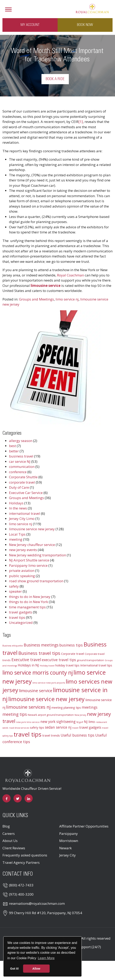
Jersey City (68, 855)
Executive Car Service (26, 493)
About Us (10, 841)
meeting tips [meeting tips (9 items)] (15, 714)
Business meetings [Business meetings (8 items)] (41, 645)
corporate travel (22, 482)
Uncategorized (21, 623)
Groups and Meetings (36, 299)
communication (22, 467)
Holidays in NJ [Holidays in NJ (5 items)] (28, 665)
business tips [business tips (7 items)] (71, 645)
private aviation (22, 571)
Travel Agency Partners (21, 862)
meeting (16, 539)
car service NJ (20, 461)
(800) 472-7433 (21, 885)
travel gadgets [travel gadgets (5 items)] (90, 727)
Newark (65, 848)
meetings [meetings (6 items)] (90, 707)
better (14, 451)
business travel (21, 456)
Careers (9, 834)
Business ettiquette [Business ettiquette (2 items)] (13, 646)
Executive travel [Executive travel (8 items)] (26, 660)
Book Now (85, 25)
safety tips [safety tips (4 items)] (37, 727)
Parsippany (69, 834)
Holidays (16, 503)
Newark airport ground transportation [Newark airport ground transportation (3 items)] (51, 715)
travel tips (17, 617)
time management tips (27, 607)
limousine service (46, 286)
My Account (30, 25)
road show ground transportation (36, 581)
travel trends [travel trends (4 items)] (51, 735)
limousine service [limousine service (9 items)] (36, 691)
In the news (18, 508)
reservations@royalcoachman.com (37, 903)
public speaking (22, 576)
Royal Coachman (70, 275)
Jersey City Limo (22, 519)
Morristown (69, 841)
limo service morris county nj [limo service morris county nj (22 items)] (38, 673)
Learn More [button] (46, 958)
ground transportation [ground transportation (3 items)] (90, 660)
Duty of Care (19, 487)
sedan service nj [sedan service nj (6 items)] (58, 727)
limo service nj (67, 299)
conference (18, 472)
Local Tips (17, 534)
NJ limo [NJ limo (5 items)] (89, 722)
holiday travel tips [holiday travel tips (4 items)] (67, 665)
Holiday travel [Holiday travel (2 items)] (47, 666)
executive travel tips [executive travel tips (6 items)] (59, 660)
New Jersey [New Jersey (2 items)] (80, 715)
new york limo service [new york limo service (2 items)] (28, 722)
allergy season (21, 441)
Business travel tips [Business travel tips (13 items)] (39, 653)
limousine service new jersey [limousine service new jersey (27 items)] (46, 699)
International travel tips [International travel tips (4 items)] (96, 665)
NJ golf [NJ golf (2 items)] (80, 722)
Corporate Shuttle (23, 477)
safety (14, 586)
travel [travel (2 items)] (75, 728)
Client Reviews (14, 848)
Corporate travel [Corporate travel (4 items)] (73, 654)
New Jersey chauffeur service (32, 545)
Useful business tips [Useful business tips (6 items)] (78, 735)
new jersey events (23, 550)
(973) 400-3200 (21, 894)
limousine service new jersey (32, 529)
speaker (15, 591)
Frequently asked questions (25, 855)
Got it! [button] (15, 969)
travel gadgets (21, 612)
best (12, 446)
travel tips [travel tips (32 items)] (28, 734)
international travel (25, 513)
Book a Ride (55, 79)
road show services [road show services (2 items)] (19, 728)
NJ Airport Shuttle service (29, 560)
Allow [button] (36, 969)
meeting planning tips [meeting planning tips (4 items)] (66, 707)
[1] (81, 122)
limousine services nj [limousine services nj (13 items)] (28, 707)
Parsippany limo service (28, 565)
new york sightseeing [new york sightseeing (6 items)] (58, 722)
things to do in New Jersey (30, 597)
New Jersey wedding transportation (37, 555)
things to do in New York (28, 602)
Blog (6, 826)
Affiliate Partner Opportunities (84, 826)
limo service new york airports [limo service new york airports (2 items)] (49, 683)
